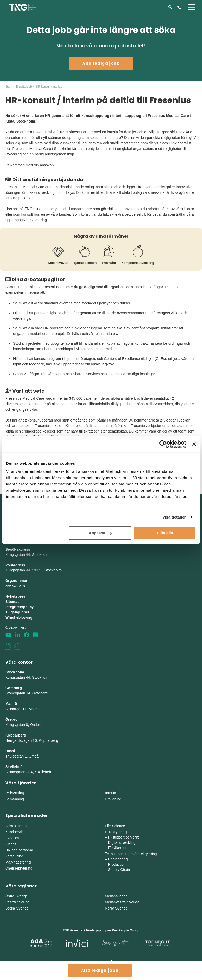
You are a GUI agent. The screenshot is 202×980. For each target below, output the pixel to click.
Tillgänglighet (17, 612)
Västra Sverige (17, 902)
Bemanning (15, 799)
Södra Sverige (17, 908)
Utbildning (113, 799)
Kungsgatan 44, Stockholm (27, 555)
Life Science (115, 826)
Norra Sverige (116, 908)
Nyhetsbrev (15, 596)
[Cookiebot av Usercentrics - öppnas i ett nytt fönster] (163, 444)
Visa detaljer (174, 517)
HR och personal (19, 850)
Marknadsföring (18, 862)
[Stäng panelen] (194, 444)
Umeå (10, 751)
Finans (11, 844)
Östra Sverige (17, 896)
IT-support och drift (123, 837)
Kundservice (15, 832)
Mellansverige (116, 896)
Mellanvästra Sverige (122, 902)
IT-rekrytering (116, 832)
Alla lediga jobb (101, 63)
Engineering (118, 859)
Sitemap (12, 602)
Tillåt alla (165, 533)
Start (8, 87)
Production (117, 864)
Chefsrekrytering (19, 868)
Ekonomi (12, 838)
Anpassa (100, 533)
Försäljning (14, 856)
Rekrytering (15, 793)
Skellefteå (14, 767)
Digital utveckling (122, 842)
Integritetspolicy (19, 607)
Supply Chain (119, 870)
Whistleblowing (19, 617)
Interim (111, 793)
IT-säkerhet (117, 848)
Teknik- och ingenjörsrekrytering (131, 854)
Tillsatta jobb (24, 87)
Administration (17, 826)
